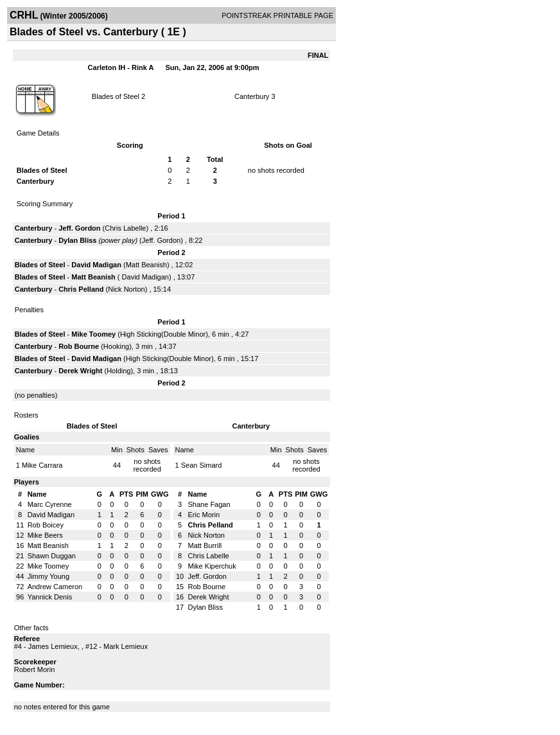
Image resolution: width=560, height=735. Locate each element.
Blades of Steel (116, 96)
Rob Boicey (46, 525)
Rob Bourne (79, 346)
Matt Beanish (146, 265)
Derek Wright (80, 371)
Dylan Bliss (77, 240)
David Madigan (96, 265)
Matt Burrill (205, 545)
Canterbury (252, 96)
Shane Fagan (209, 504)
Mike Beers (45, 535)
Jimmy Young (48, 576)
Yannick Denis (50, 597)
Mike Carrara (42, 465)
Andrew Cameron (55, 587)
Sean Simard (202, 465)
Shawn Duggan (52, 556)
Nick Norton (126, 289)
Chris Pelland (81, 289)
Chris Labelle (125, 228)
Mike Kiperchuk (212, 566)
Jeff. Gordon (79, 228)
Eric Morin (204, 515)
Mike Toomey (93, 334)
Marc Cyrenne (50, 504)
